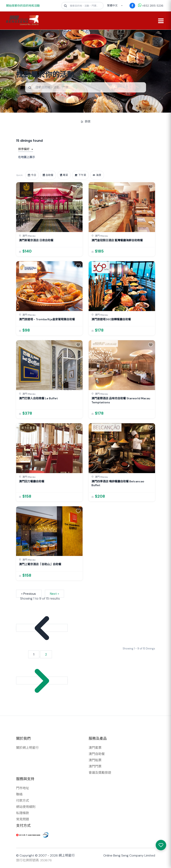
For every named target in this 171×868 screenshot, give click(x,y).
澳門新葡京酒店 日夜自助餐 (36, 240)
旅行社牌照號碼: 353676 (34, 860)
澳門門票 (95, 767)
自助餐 (49, 175)
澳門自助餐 (97, 754)
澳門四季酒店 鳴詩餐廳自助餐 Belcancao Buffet (118, 483)
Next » (54, 594)
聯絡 (19, 795)
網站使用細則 (26, 807)
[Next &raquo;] (42, 681)
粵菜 (65, 175)
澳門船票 (95, 760)
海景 (98, 175)
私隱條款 (23, 813)
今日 (32, 175)
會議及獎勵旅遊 (100, 773)
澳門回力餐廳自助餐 (32, 481)
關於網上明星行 (27, 748)
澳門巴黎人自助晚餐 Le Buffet (38, 399)
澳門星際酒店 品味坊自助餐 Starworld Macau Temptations (121, 401)
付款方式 (23, 801)
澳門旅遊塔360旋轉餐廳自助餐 (111, 319)
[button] (78, 187)
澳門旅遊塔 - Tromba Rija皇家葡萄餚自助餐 (47, 319)
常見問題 (23, 819)
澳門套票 (95, 748)
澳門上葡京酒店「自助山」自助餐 (40, 564)
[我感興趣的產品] (161, 845)
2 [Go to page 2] (46, 655)
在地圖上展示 (27, 157)
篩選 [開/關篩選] (86, 122)
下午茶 (81, 175)
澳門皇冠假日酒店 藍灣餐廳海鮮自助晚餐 (117, 240)
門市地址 (23, 788)
